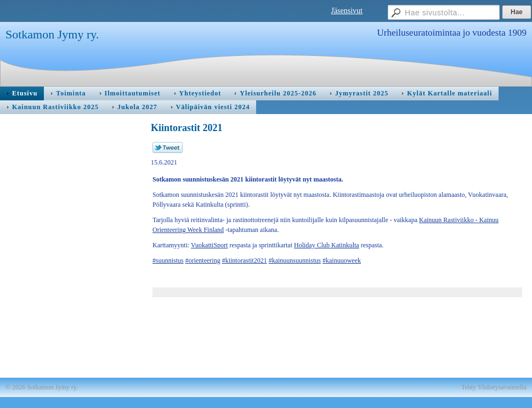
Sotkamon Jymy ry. (52, 34)
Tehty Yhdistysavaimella (494, 387)
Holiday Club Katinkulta (327, 245)
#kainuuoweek (342, 260)
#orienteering (203, 260)
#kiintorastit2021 (245, 260)
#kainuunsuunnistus (295, 260)
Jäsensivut (347, 11)
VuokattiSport (209, 245)
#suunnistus (168, 260)
